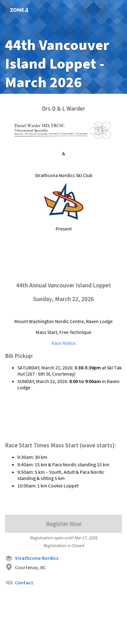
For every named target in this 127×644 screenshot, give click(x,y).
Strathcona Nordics (32, 558)
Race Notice (64, 343)
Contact (19, 583)
